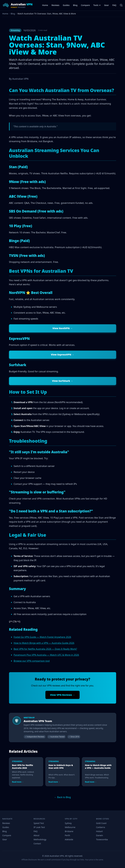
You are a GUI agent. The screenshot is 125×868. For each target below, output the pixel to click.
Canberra (100, 827)
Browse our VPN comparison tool (32, 661)
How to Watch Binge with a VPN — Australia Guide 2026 (44, 643)
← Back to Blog (63, 797)
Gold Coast (101, 823)
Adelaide (69, 840)
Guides (66, 5)
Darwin (99, 836)
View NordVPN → (62, 328)
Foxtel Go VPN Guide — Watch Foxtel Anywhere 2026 (42, 637)
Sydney (68, 823)
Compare (85, 5)
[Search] (121, 5)
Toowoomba (102, 840)
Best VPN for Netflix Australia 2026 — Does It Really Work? (45, 649)
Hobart (99, 831)
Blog (75, 5)
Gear (107, 5)
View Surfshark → (63, 381)
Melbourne (70, 827)
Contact (37, 844)
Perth (68, 836)
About (37, 836)
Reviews (55, 5)
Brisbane (69, 831)
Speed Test (39, 823)
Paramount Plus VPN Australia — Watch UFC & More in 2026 (46, 655)
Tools (97, 5)
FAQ (114, 5)
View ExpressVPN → (62, 355)
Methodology (40, 840)
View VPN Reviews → (63, 695)
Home (45, 5)
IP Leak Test (39, 827)
